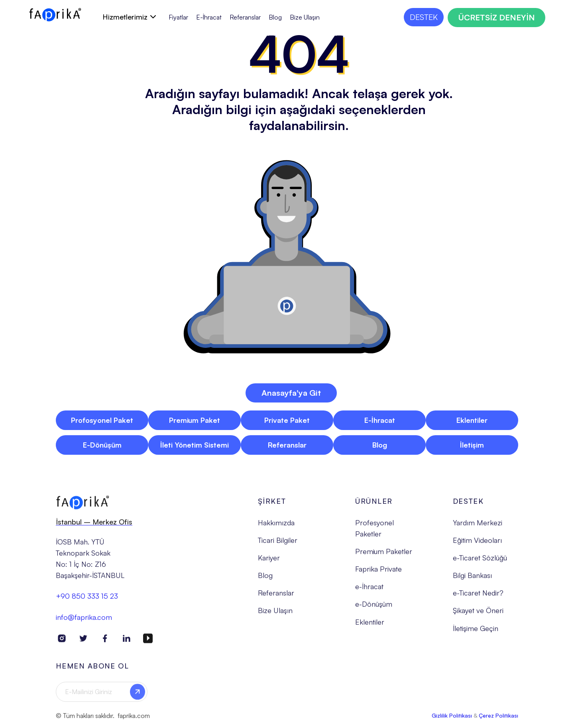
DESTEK (424, 17)
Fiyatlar (178, 17)
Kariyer (269, 563)
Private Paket (287, 420)
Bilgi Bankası (472, 580)
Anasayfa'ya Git (291, 393)
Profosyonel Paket (102, 420)
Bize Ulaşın (305, 17)
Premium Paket (195, 420)
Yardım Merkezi (478, 528)
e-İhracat (369, 592)
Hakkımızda (276, 528)
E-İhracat (209, 17)
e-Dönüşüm (374, 610)
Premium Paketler (384, 556)
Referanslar (245, 17)
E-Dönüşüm (102, 445)
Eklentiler (472, 420)
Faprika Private (378, 574)
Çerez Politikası (498, 721)
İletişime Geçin (476, 633)
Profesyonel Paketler (374, 533)
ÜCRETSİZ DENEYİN (496, 17)
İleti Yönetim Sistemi (195, 445)
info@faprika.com (84, 622)
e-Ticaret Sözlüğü (480, 563)
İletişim (472, 445)
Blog (275, 17)
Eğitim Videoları (477, 545)
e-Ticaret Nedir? (478, 598)
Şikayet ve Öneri (478, 616)
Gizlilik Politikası (452, 721)
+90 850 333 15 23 (87, 602)
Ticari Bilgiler (278, 545)
